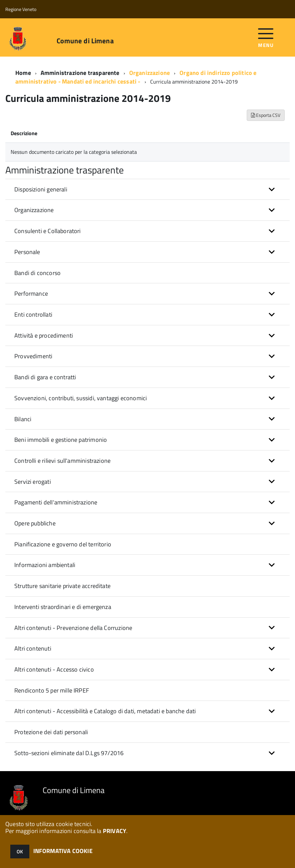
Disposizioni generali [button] (41, 189)
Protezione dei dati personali (51, 732)
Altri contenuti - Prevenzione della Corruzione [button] (73, 628)
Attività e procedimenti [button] (44, 335)
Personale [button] (27, 252)
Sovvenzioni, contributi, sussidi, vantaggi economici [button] (81, 398)
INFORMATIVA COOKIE (63, 851)
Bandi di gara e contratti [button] (45, 377)
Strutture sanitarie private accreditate (62, 586)
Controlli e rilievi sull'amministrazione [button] (62, 461)
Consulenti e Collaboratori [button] (48, 231)
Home (23, 73)
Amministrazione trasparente (80, 73)
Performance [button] (31, 293)
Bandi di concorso (37, 273)
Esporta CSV (266, 115)
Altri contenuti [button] (33, 648)
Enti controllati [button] (33, 314)
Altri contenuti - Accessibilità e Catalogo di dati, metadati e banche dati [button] (105, 711)
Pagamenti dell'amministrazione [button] (56, 502)
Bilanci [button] (23, 419)
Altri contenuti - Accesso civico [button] (54, 669)
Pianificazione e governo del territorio (63, 544)
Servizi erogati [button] (33, 482)
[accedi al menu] (266, 37)
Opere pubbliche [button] (35, 523)
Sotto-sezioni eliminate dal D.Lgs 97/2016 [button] (69, 753)
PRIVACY (115, 831)
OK (20, 852)
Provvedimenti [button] (33, 356)
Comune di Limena (85, 41)
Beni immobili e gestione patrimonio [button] (61, 440)
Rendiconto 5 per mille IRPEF (52, 690)
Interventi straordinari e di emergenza (63, 607)
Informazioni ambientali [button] (45, 565)
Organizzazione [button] (34, 210)
